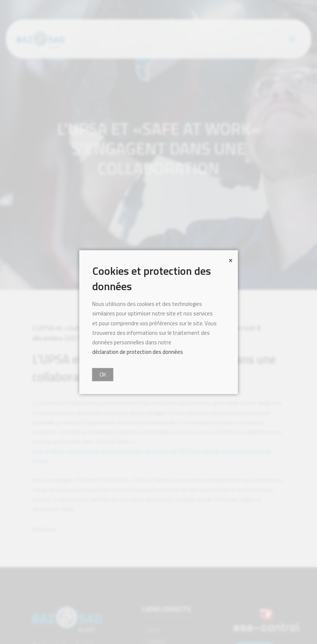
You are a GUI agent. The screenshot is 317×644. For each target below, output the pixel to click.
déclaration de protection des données (138, 352)
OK (103, 374)
